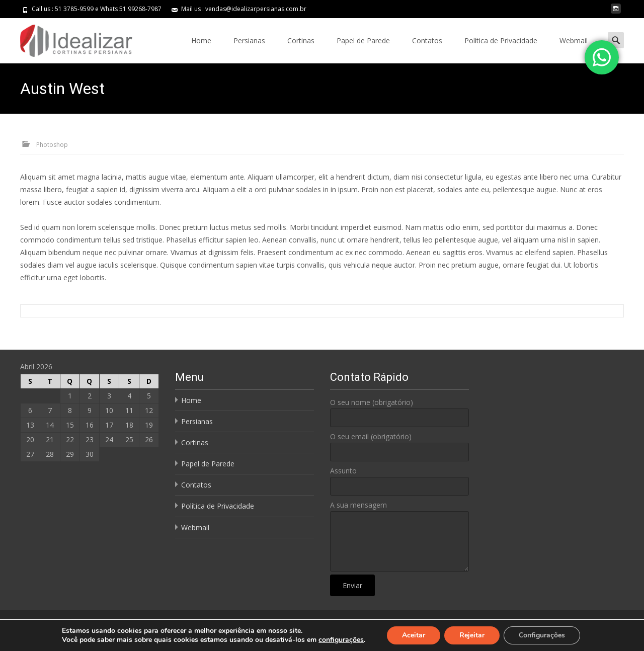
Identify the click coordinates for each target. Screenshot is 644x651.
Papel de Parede (363, 40)
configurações (341, 640)
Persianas (249, 40)
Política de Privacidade (501, 40)
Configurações (542, 635)
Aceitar (414, 635)
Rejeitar (472, 635)
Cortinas (301, 40)
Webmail (574, 40)
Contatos (427, 40)
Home (201, 40)
